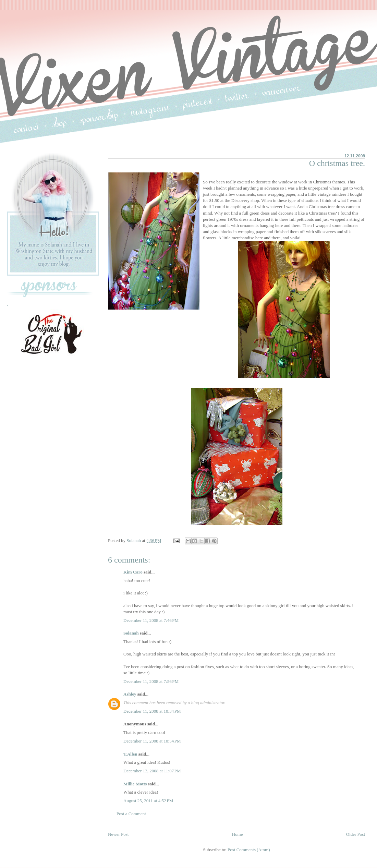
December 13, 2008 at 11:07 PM (152, 771)
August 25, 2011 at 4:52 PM (148, 801)
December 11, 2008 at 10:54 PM (152, 741)
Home (238, 834)
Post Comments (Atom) (249, 850)
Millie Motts (135, 784)
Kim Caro (133, 572)
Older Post (356, 834)
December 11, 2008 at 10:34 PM (152, 711)
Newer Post (118, 834)
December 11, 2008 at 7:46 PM (151, 620)
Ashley (130, 694)
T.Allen (130, 754)
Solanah (131, 633)
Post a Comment (131, 814)
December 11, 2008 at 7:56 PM (151, 681)
